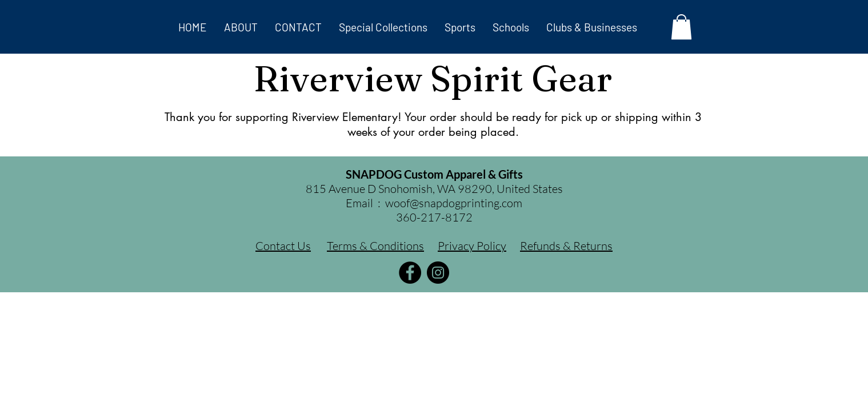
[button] (383, 27)
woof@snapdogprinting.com (454, 203)
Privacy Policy (472, 246)
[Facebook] (410, 273)
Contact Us (283, 246)
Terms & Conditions (375, 246)
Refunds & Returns (566, 246)
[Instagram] (438, 273)
